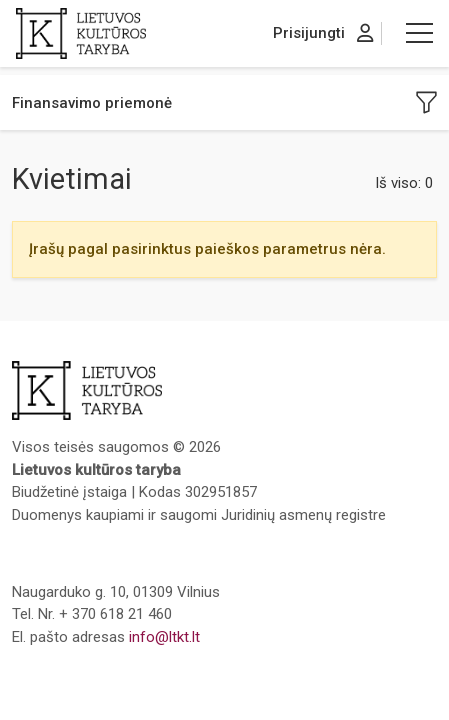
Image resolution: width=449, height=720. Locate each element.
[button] (419, 33)
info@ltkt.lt (164, 637)
